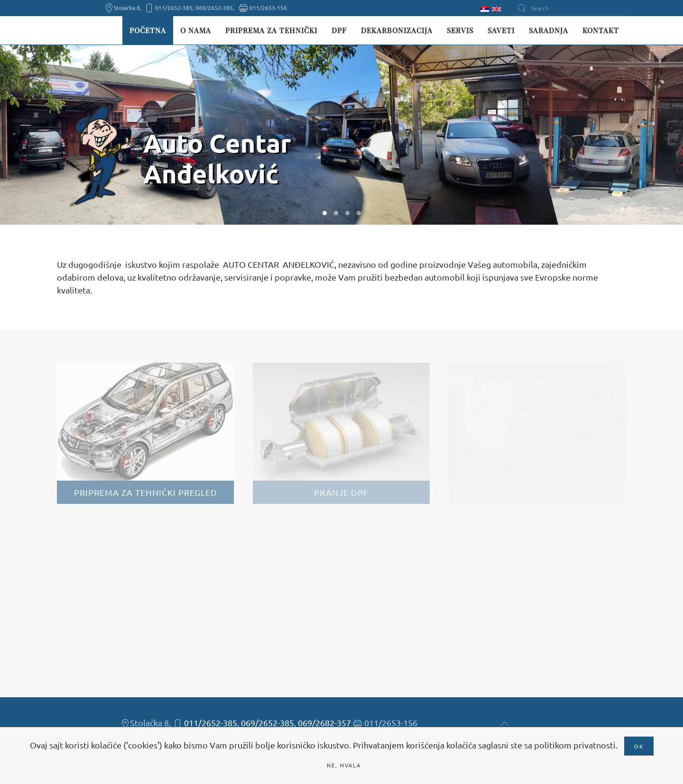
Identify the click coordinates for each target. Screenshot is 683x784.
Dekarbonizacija (397, 30)
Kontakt (601, 30)
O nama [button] (196, 30)
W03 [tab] (347, 213)
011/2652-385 (211, 723)
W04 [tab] (359, 213)
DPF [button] (339, 30)
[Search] (569, 8)
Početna (148, 30)
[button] (505, 724)
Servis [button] (460, 30)
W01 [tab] (325, 213)
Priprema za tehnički (271, 30)
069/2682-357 (324, 723)
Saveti (501, 30)
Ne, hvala (344, 765)
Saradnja (549, 30)
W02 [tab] (336, 213)
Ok (639, 746)
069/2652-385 (268, 723)
